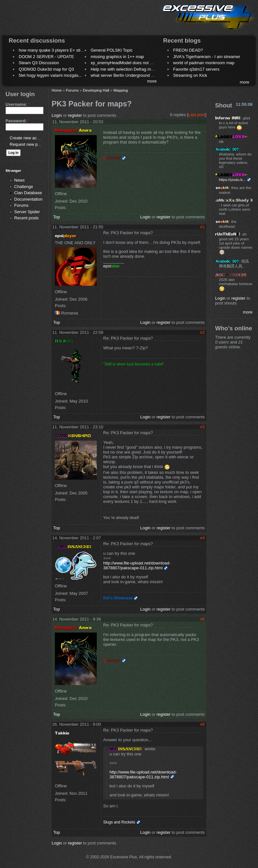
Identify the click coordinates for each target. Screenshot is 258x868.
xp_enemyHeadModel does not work (125, 63)
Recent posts (26, 218)
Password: (17, 121)
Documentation (28, 199)
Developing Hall (96, 90)
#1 (203, 227)
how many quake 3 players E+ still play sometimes (66, 50)
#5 (203, 619)
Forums (21, 205)
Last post (197, 115)
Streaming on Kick (190, 75)
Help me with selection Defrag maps (124, 69)
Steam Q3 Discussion (39, 63)
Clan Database (28, 193)
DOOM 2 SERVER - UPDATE (46, 57)
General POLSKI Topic (112, 50)
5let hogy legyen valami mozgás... (50, 75)
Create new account (28, 138)
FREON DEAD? (188, 50)
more (152, 81)
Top (57, 217)
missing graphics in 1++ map (117, 57)
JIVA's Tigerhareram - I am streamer (207, 57)
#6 (203, 724)
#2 (203, 332)
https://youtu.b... (232, 180)
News (20, 180)
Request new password (31, 144)
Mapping (121, 90)
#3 (203, 427)
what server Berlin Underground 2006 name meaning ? (142, 75)
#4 (203, 538)
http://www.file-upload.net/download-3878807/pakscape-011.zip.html (137, 565)
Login (57, 115)
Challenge (24, 187)
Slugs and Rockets (119, 822)
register (75, 115)
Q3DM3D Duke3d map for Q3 (46, 69)
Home (57, 90)
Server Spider (27, 212)
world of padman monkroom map (204, 63)
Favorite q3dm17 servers (196, 69)
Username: (18, 104)
